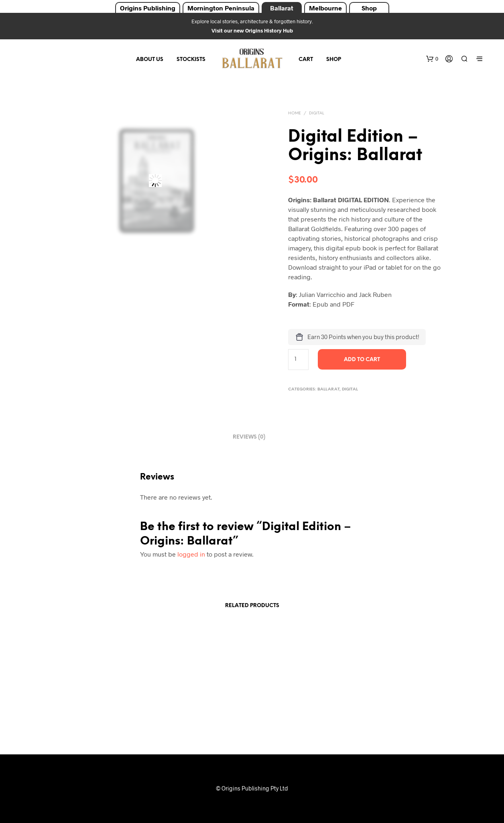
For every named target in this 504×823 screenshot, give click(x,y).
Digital (317, 113)
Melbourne (325, 8)
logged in (191, 554)
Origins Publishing (148, 8)
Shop (369, 8)
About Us (150, 60)
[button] (432, 59)
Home (295, 113)
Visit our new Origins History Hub (252, 30)
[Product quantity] (298, 360)
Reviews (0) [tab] (249, 437)
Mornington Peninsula (221, 8)
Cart (306, 60)
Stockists (191, 60)
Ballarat (282, 8)
